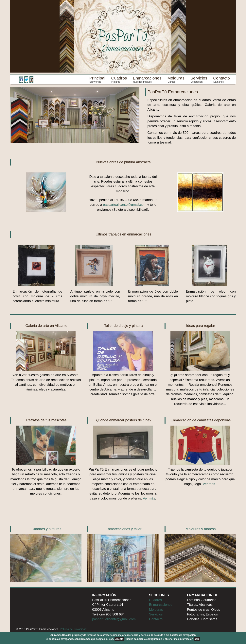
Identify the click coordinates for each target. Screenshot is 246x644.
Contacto (221, 78)
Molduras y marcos (201, 529)
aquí (197, 639)
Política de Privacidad (73, 629)
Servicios (199, 78)
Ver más (149, 498)
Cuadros (119, 78)
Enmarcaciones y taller (123, 529)
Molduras (176, 78)
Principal (97, 78)
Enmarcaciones (147, 78)
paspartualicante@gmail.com (125, 205)
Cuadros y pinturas (46, 529)
